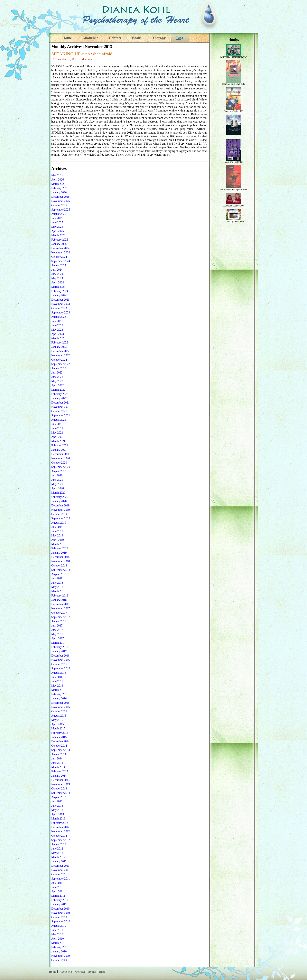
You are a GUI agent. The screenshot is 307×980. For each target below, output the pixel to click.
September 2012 (61, 840)
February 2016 (60, 694)
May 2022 (57, 381)
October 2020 (59, 463)
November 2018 (61, 561)
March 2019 (58, 544)
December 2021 (60, 403)
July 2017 (57, 626)
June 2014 (57, 763)
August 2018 (59, 574)
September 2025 (61, 210)
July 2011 (57, 883)
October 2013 (59, 789)
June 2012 (57, 849)
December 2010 (60, 909)
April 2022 (58, 385)
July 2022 (57, 373)
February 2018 (60, 596)
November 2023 (61, 304)
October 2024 (59, 257)
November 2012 (61, 831)
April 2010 (58, 939)
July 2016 (57, 677)
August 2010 (59, 926)
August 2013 (59, 797)
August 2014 (59, 754)
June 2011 (57, 887)
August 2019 (59, 523)
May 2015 (57, 720)
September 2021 (61, 415)
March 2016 (58, 690)
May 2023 (57, 330)
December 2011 (60, 866)
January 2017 (59, 651)
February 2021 (60, 445)
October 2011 (59, 874)
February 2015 (60, 733)
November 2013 (61, 784)
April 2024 (58, 283)
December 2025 (60, 197)
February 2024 (60, 291)
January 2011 (59, 904)
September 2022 (61, 364)
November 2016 (61, 660)
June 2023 (57, 325)
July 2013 (57, 801)
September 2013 (61, 793)
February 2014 (60, 771)
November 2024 (61, 253)
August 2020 (59, 471)
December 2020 (60, 454)
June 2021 (57, 428)
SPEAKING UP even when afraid (82, 54)
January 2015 (59, 737)
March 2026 (58, 184)
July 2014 (57, 759)
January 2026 (59, 192)
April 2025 (58, 231)
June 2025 (57, 222)
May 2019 (57, 536)
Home (67, 38)
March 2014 (58, 767)
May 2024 (57, 278)
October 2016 (59, 664)
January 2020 (59, 501)
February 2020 (60, 497)
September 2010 (61, 921)
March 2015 (58, 729)
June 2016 (57, 681)
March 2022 (58, 390)
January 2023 (59, 347)
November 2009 (61, 956)
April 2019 (58, 540)
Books (137, 38)
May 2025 (57, 227)
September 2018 (61, 570)
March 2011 (58, 896)
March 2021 (58, 441)
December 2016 (60, 656)
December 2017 (60, 604)
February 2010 (60, 947)
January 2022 (59, 398)
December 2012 (60, 827)
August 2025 (59, 214)
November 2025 (61, 201)
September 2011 (61, 879)
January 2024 (59, 295)
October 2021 (59, 411)
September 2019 (61, 518)
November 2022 (61, 355)
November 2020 (61, 458)
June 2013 (57, 806)
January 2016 (59, 698)
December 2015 (60, 703)
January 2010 (59, 952)
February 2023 (60, 343)
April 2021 (58, 437)
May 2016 (57, 686)
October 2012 (59, 836)
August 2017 (59, 621)
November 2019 (61, 510)
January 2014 (59, 776)
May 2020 (57, 484)
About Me (90, 38)
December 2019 (60, 506)
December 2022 (60, 351)
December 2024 (60, 248)
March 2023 (58, 338)
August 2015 (59, 716)
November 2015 (61, 707)
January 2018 (59, 600)
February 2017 (60, 647)
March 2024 (58, 287)
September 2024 (61, 261)
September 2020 (61, 467)
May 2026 (57, 175)
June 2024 (57, 274)
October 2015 (59, 711)
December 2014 (60, 741)
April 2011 (58, 891)
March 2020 (58, 493)
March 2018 (58, 591)
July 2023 (57, 321)
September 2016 (61, 668)
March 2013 (58, 819)
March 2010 (58, 943)
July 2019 (57, 527)
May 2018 (57, 587)
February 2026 (60, 188)
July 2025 (57, 218)
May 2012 (57, 853)
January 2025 (59, 244)
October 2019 (59, 514)
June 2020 (57, 480)
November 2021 (61, 407)
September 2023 (61, 313)
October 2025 (59, 205)
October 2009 (59, 960)
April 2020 (58, 488)
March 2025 (58, 235)
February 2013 (60, 823)
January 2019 (59, 553)
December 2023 (60, 300)
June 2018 (57, 583)
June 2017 (57, 630)
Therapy (159, 38)
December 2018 (60, 557)
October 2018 (59, 566)
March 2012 (58, 857)
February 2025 (60, 240)
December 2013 (60, 780)
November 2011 (61, 870)
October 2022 (59, 360)
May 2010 (57, 934)
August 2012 (59, 844)
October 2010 (59, 917)
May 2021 (57, 433)
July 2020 (57, 476)
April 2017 (58, 638)
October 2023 (59, 308)
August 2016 (59, 673)
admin (88, 59)
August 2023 (59, 317)
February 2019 (60, 548)
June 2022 (57, 377)
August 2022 (59, 368)
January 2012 (59, 861)
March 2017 (58, 643)
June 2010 (57, 930)
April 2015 (58, 724)
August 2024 (59, 265)
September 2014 (61, 750)
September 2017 (61, 617)
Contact (115, 38)
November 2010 (61, 913)
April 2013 (58, 814)
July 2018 (57, 578)
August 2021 (59, 420)
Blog (180, 38)
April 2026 (58, 180)
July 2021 (57, 424)
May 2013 (57, 810)
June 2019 (57, 531)
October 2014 (59, 746)
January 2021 (59, 450)
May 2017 (57, 634)
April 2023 (58, 334)
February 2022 (60, 394)
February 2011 (60, 900)
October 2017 (59, 613)
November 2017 (61, 608)
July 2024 (57, 270)
